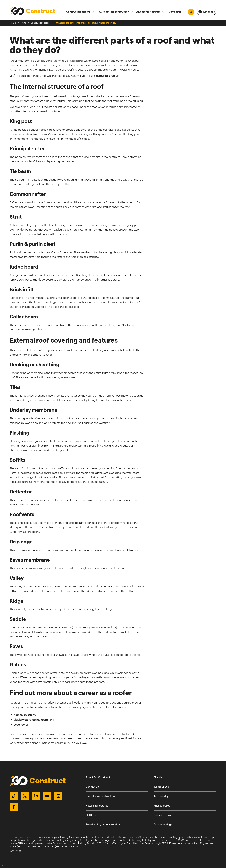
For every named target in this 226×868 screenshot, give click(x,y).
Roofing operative (25, 715)
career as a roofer (107, 76)
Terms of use (161, 787)
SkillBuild (91, 815)
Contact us (175, 12)
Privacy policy (162, 806)
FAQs (23, 23)
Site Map (159, 777)
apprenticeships (126, 738)
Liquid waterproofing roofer (31, 720)
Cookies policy (162, 815)
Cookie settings (163, 825)
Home (13, 23)
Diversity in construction (100, 796)
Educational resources (148, 12)
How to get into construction (113, 12)
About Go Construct (98, 777)
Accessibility (161, 796)
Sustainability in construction (103, 825)
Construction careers (78, 12)
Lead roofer (21, 725)
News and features (97, 806)
